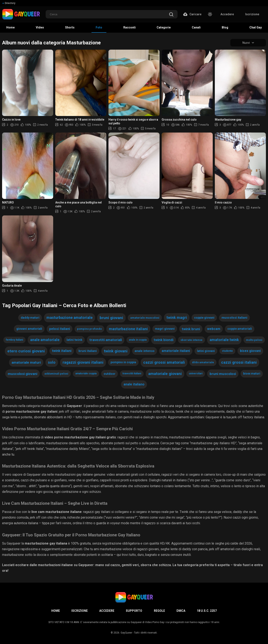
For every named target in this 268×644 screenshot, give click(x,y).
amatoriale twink (224, 340)
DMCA (181, 611)
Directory (9, 3)
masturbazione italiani (128, 329)
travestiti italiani (132, 374)
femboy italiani (14, 340)
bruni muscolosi (223, 374)
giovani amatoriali (29, 329)
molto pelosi (254, 340)
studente (227, 351)
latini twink (74, 340)
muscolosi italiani (234, 318)
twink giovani (116, 351)
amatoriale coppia (86, 374)
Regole (159, 611)
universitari (196, 374)
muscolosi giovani (23, 374)
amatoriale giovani (165, 374)
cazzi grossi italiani (239, 362)
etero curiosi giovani (26, 351)
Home (56, 611)
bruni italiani (88, 351)
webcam (214, 329)
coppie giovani (204, 318)
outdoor (110, 374)
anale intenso (145, 351)
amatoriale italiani (176, 351)
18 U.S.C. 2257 (207, 611)
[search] (171, 15)
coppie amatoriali (240, 329)
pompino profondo (89, 329)
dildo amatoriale (203, 362)
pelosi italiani (60, 329)
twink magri (177, 317)
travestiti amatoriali (106, 340)
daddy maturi (30, 318)
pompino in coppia (123, 362)
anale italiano (134, 384)
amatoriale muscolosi (145, 318)
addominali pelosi (56, 374)
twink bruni (191, 329)
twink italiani (62, 351)
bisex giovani (250, 351)
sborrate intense (191, 340)
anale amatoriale (45, 340)
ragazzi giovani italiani (83, 362)
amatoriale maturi (26, 362)
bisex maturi (252, 374)
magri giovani (165, 329)
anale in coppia (138, 340)
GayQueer (126, 633)
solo (52, 362)
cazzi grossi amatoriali (164, 362)
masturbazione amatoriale (70, 317)
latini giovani (206, 351)
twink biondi (164, 340)
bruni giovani (111, 318)
